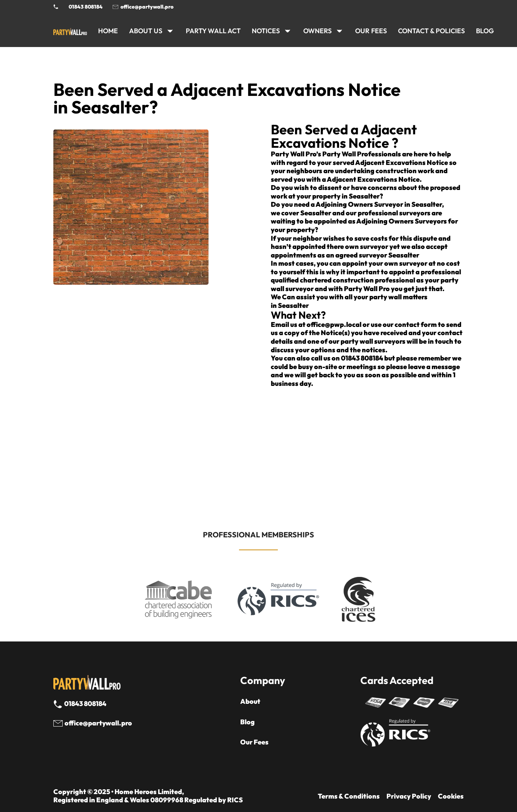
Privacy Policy (409, 796)
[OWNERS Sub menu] (339, 31)
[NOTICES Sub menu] (288, 31)
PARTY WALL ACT (213, 31)
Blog (247, 722)
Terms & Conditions (349, 796)
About (250, 702)
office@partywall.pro (147, 7)
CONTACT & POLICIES (431, 31)
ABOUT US (146, 31)
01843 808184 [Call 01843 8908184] (86, 7)
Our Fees (371, 31)
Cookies (451, 796)
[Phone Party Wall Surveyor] (56, 7)
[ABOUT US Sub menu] (170, 31)
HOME (108, 31)
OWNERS (317, 31)
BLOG (485, 31)
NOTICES (266, 31)
